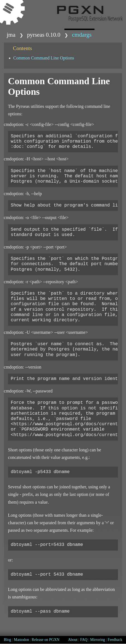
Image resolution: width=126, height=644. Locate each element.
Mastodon (21, 640)
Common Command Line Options (44, 58)
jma (11, 35)
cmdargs (82, 35)
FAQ (84, 640)
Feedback (115, 640)
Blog (8, 640)
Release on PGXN (45, 640)
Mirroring (98, 640)
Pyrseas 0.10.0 (44, 35)
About (73, 640)
